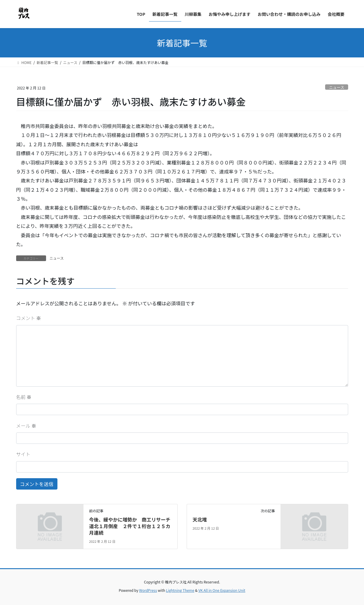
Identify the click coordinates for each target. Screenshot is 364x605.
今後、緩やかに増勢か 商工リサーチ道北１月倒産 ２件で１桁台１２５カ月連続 (130, 526)
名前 (24, 397)
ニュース (337, 87)
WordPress (148, 590)
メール (26, 426)
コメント (29, 318)
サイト (23, 454)
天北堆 (200, 519)
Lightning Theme (180, 590)
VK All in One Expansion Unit (222, 590)
